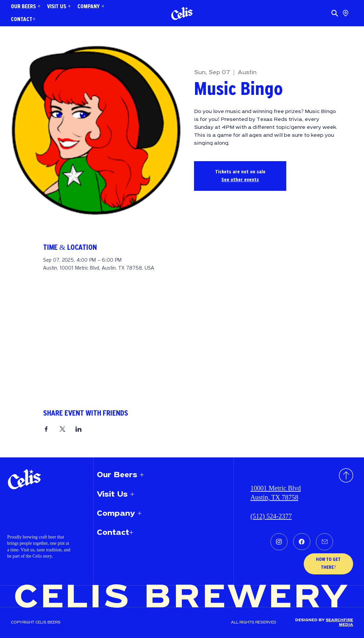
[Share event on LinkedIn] (79, 429)
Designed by (310, 620)
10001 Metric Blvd (276, 488)
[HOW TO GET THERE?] (328, 564)
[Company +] (201, 514)
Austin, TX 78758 (274, 497)
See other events (240, 180)
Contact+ (115, 533)
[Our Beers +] (201, 475)
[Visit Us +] (201, 495)
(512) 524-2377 (271, 516)
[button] (26, 7)
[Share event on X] (62, 429)
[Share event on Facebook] (46, 429)
